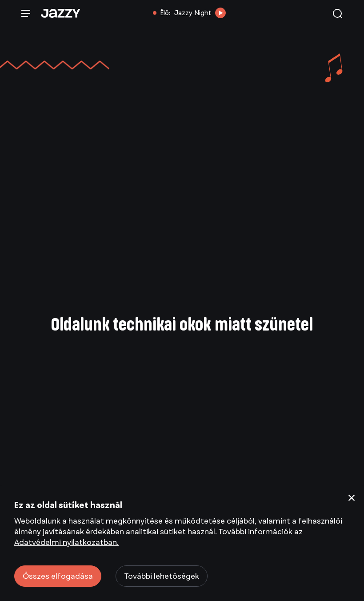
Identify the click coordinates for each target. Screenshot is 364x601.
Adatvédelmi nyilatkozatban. (66, 542)
